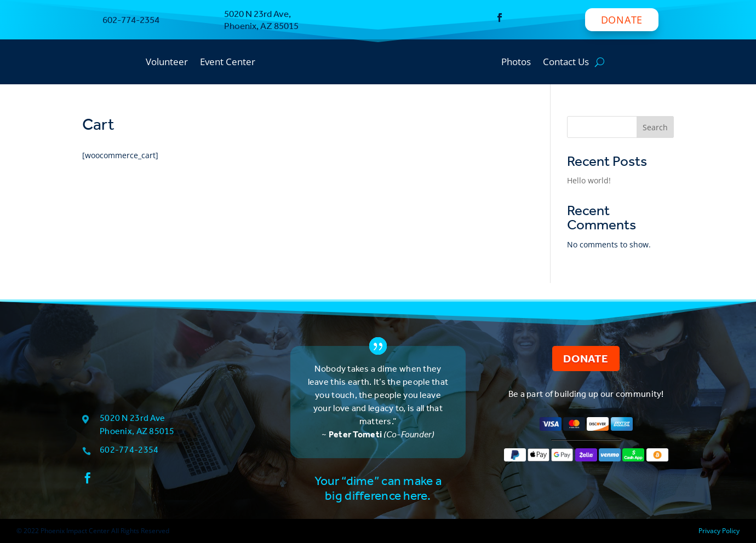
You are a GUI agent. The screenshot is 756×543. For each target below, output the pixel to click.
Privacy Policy (719, 531)
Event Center (228, 63)
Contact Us (566, 63)
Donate (622, 20)
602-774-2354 (129, 450)
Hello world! (589, 180)
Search (655, 127)
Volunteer (167, 63)
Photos (516, 63)
